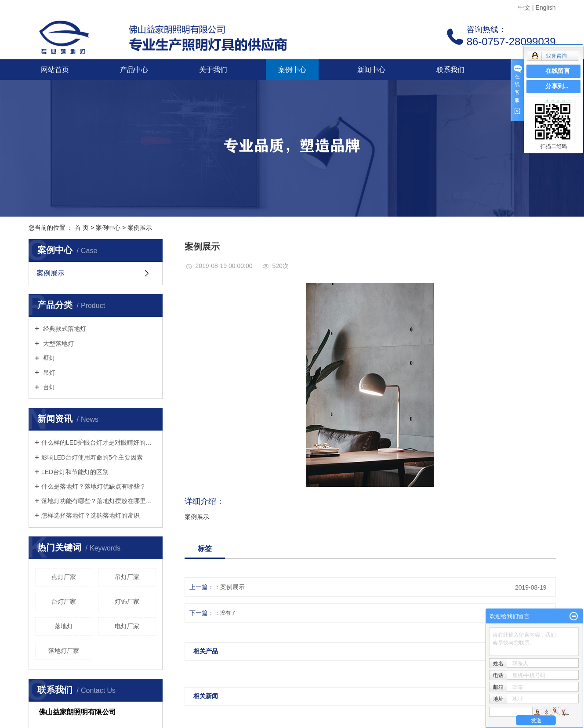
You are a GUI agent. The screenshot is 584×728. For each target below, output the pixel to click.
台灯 (48, 387)
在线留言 (558, 71)
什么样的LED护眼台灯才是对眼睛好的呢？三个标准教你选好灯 (99, 442)
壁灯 (48, 358)
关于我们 (213, 70)
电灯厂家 (127, 626)
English (546, 7)
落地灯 (64, 626)
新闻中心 (371, 70)
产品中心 (134, 70)
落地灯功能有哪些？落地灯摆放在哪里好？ (99, 501)
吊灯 (48, 373)
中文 (524, 7)
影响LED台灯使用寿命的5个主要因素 (92, 457)
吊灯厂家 (127, 577)
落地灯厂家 (64, 651)
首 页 (82, 228)
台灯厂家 (64, 601)
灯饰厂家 (127, 601)
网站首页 (55, 70)
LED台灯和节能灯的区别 (75, 472)
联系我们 (450, 70)
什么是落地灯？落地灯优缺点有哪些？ (94, 486)
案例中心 (292, 70)
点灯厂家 (64, 577)
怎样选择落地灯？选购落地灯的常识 (91, 515)
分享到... (557, 86)
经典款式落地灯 (64, 329)
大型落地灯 (58, 344)
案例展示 (140, 228)
